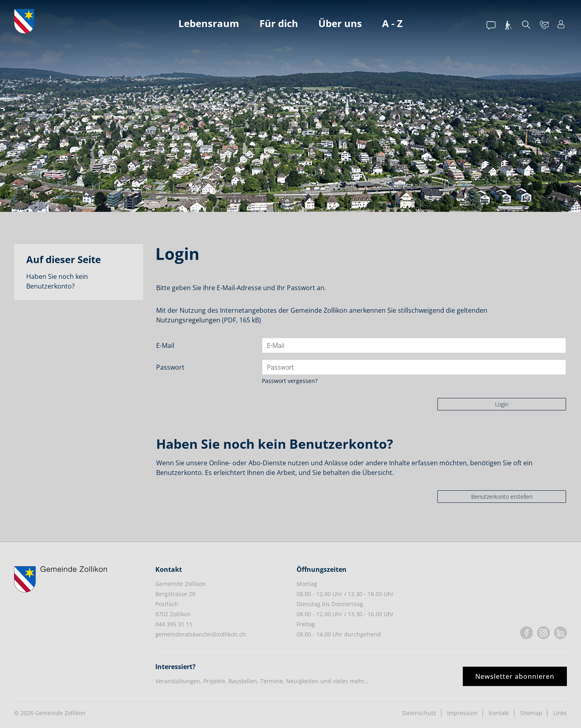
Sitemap (531, 713)
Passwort (170, 367)
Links (560, 713)
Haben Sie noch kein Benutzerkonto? (57, 281)
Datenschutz (419, 713)
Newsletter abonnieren (515, 676)
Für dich (279, 23)
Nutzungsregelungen (188, 320)
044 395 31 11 (174, 624)
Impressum (462, 713)
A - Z (392, 23)
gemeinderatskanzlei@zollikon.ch (201, 634)
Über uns (340, 23)
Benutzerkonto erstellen (502, 497)
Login (502, 404)
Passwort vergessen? (290, 381)
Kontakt (499, 713)
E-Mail (165, 345)
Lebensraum (209, 23)
